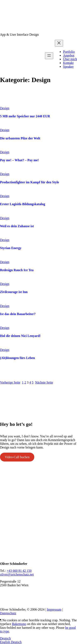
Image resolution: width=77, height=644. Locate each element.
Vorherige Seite (10, 382)
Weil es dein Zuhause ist (17, 226)
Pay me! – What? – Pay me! (19, 160)
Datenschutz (8, 613)
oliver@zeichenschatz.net (17, 574)
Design (5, 108)
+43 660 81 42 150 (19, 571)
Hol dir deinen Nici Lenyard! (20, 336)
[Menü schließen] (59, 43)
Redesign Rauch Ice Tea (17, 270)
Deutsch (5, 638)
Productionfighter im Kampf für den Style (30, 182)
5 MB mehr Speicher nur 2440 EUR (25, 116)
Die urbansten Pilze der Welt (20, 138)
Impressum (54, 609)
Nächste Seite (44, 382)
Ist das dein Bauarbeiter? (18, 314)
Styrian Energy (11, 248)
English (5, 642)
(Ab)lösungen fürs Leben (17, 358)
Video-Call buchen (17, 457)
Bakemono (19, 624)
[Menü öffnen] (49, 56)
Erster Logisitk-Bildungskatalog (23, 204)
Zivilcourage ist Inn (14, 292)
